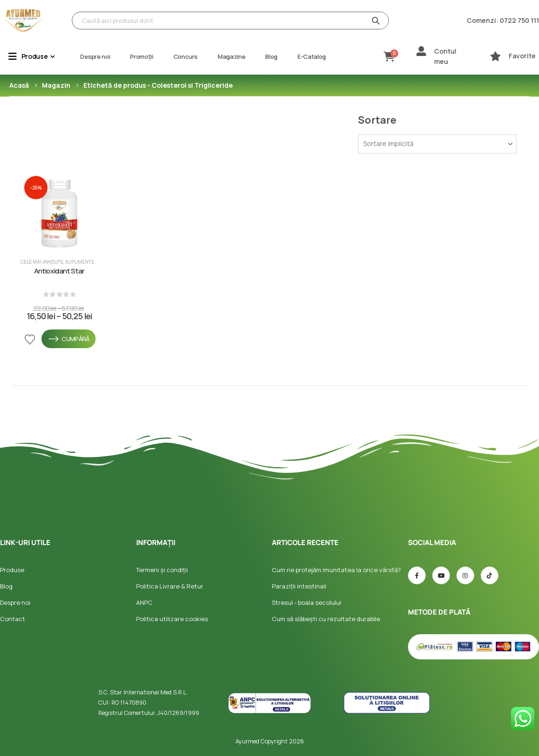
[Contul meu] (421, 51)
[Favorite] (495, 56)
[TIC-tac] (490, 575)
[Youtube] (441, 575)
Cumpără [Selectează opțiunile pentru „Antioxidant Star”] (69, 339)
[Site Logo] (23, 21)
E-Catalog (312, 56)
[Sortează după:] (437, 144)
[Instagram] (465, 575)
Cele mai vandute (42, 262)
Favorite (522, 56)
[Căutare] (375, 21)
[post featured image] (59, 211)
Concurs (186, 56)
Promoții (142, 56)
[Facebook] (417, 575)
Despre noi (95, 56)
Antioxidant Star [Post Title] (59, 271)
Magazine (231, 56)
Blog (271, 56)
